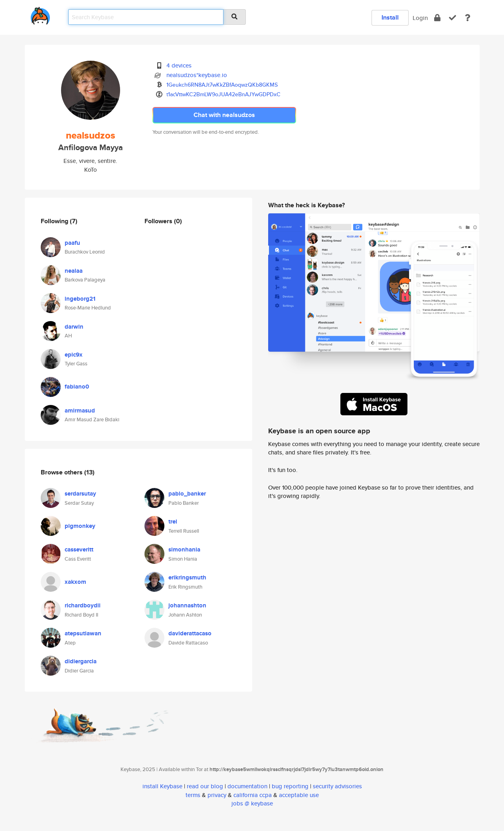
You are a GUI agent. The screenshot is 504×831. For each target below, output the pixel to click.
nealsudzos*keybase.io (197, 75)
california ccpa (253, 795)
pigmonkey (80, 526)
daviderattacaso (190, 633)
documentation (247, 786)
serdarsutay (80, 494)
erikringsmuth (187, 577)
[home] (40, 14)
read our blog (205, 786)
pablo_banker (187, 494)
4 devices (179, 65)
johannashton (187, 605)
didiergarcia (81, 661)
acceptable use (299, 795)
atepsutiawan (83, 633)
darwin (74, 327)
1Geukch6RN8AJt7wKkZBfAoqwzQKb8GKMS (222, 85)
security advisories (337, 786)
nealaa (74, 271)
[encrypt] (437, 18)
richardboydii (83, 605)
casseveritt (79, 549)
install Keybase (162, 786)
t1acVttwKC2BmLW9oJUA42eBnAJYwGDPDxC (223, 94)
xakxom (75, 582)
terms (193, 795)
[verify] (453, 18)
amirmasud (80, 411)
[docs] (468, 18)
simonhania (184, 549)
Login (420, 18)
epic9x (74, 355)
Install (390, 17)
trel (173, 522)
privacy (217, 795)
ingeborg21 (80, 299)
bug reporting (290, 786)
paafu (72, 243)
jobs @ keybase (252, 803)
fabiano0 (77, 387)
